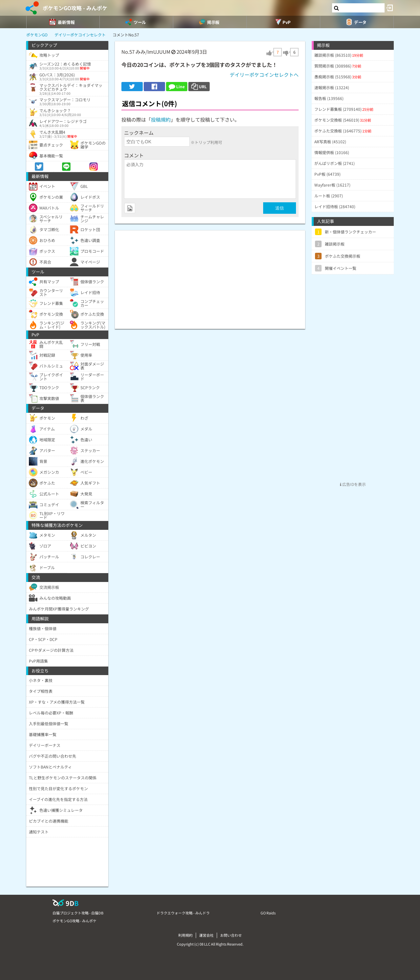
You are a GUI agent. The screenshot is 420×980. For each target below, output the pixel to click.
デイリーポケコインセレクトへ (264, 75)
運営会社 (206, 935)
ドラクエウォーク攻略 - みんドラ (183, 913)
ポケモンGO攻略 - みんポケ (75, 8)
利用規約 (185, 935)
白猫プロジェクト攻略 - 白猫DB (78, 913)
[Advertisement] (210, 276)
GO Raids (268, 913)
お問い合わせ (231, 935)
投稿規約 (161, 120)
